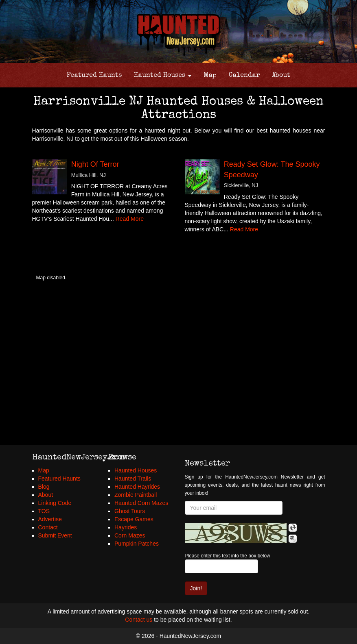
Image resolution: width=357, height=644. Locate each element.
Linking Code (55, 503)
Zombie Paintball (136, 495)
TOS (44, 511)
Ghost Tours (130, 511)
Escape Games (134, 519)
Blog (44, 487)
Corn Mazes (130, 535)
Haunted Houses (163, 76)
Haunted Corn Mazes (141, 503)
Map (210, 76)
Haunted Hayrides (137, 487)
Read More (130, 219)
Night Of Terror (95, 164)
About (281, 76)
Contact (48, 527)
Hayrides (126, 527)
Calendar (244, 76)
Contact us (139, 620)
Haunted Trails (133, 479)
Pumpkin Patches (137, 544)
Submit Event (55, 535)
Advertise (50, 519)
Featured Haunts (94, 76)
